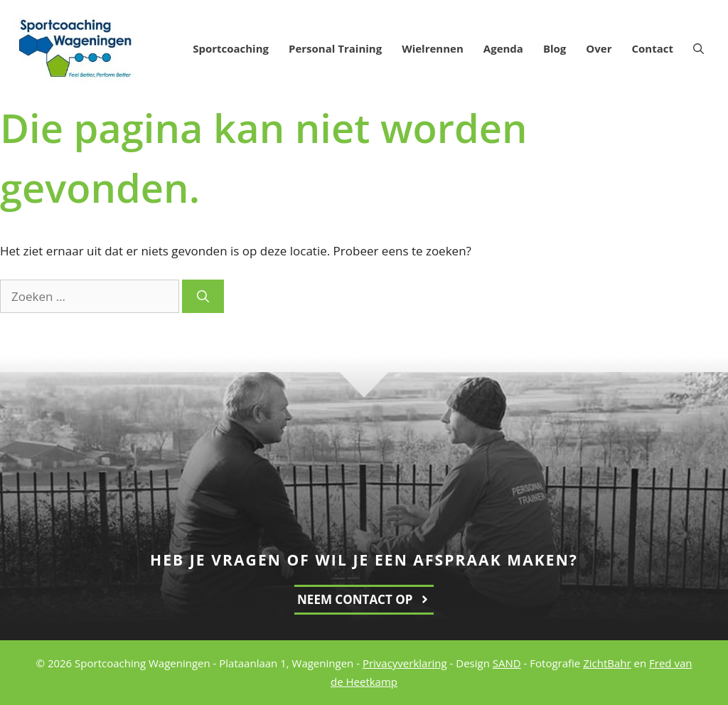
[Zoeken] (203, 297)
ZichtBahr (607, 663)
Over (599, 48)
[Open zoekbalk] (698, 48)
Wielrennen (433, 48)
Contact (653, 48)
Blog (555, 48)
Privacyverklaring (405, 663)
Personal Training (335, 48)
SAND (507, 663)
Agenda (503, 48)
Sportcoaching (231, 48)
